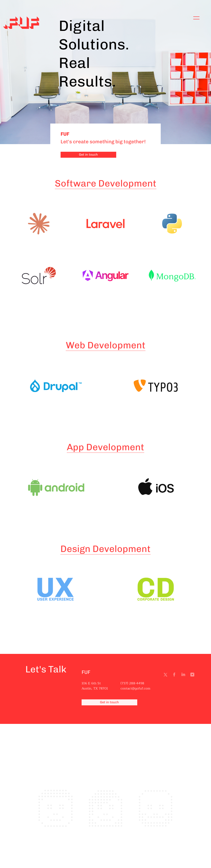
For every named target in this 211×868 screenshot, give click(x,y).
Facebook (175, 676)
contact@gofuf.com (135, 689)
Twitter (166, 676)
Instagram (193, 676)
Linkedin (184, 676)
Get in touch (88, 155)
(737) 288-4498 (132, 684)
